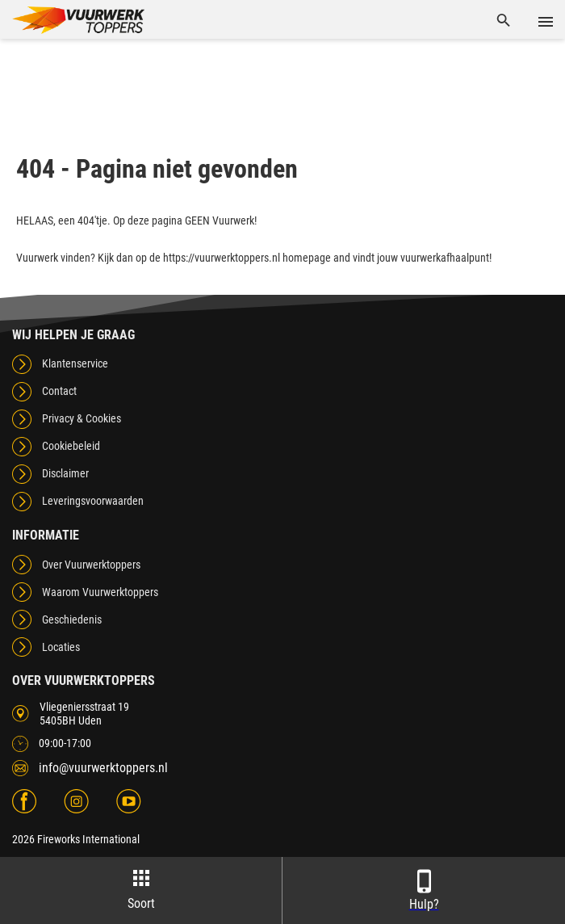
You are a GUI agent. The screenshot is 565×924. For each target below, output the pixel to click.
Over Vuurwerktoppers (91, 565)
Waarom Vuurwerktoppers (100, 592)
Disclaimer (65, 473)
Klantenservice (75, 363)
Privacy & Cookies (82, 418)
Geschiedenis (72, 619)
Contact (59, 391)
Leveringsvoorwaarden (93, 501)
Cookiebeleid (71, 446)
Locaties (61, 647)
